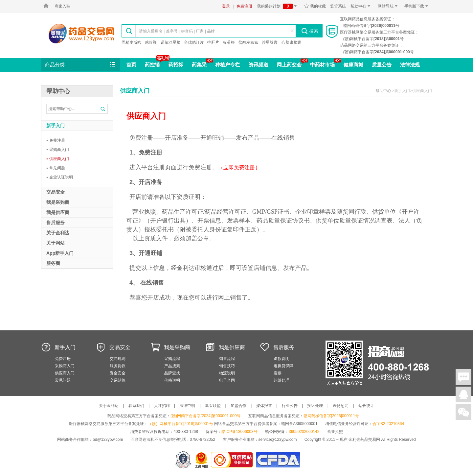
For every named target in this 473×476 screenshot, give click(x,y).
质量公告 (382, 65)
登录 (226, 6)
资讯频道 (259, 65)
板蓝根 (229, 42)
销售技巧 (227, 366)
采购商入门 (58, 150)
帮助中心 (361, 6)
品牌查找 (172, 373)
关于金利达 (109, 406)
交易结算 (118, 380)
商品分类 (81, 65)
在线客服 (463, 394)
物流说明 (227, 373)
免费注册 (244, 6)
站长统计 (366, 406)
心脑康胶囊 (291, 42)
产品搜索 (172, 366)
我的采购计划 (278, 6)
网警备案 (183, 460)
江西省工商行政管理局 (202, 460)
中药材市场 (322, 65)
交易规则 (118, 359)
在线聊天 (463, 377)
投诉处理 (315, 406)
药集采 (199, 65)
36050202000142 (304, 432)
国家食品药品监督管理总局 (278, 460)
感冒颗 (151, 42)
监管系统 (338, 6)
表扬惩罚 (341, 406)
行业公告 (290, 406)
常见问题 (56, 168)
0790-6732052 (203, 440)
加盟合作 (238, 406)
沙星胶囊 (270, 42)
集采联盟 (213, 406)
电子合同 (227, 380)
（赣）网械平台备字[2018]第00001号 (180, 424)
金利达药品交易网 (81, 33)
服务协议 (118, 366)
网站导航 (389, 6)
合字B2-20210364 (388, 424)
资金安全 (118, 373)
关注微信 (463, 412)
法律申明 (187, 406)
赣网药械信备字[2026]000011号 (331, 416)
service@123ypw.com (278, 440)
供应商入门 (58, 159)
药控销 (152, 65)
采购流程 (172, 359)
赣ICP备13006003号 (239, 432)
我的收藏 (315, 6)
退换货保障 (283, 366)
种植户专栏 (227, 65)
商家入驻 (62, 6)
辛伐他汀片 (194, 42)
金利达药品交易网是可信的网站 (233, 460)
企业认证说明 (60, 177)
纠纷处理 (282, 380)
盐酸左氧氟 (248, 42)
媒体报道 (264, 406)
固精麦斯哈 (131, 42)
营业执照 (335, 432)
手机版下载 (417, 6)
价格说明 (172, 380)
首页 (131, 65)
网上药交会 (289, 65)
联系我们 (136, 406)
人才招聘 (162, 406)
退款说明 (282, 359)
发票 (278, 373)
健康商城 (353, 65)
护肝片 (213, 42)
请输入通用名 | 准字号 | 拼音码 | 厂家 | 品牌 (177, 31)
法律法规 (410, 65)
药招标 (176, 65)
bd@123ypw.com (108, 440)
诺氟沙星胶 (170, 42)
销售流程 (227, 359)
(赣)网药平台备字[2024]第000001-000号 (205, 416)
